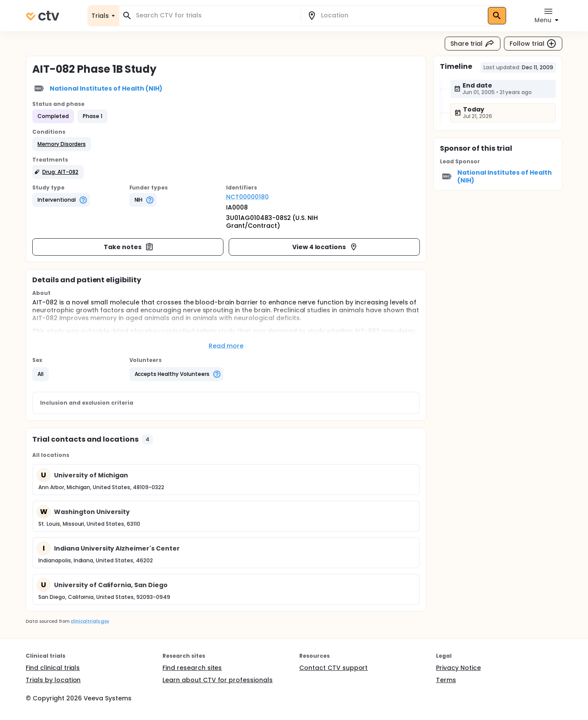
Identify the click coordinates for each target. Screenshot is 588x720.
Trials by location (53, 680)
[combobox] (215, 15)
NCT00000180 (247, 197)
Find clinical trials (53, 668)
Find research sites (192, 668)
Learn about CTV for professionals (218, 680)
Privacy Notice (458, 668)
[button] (62, 144)
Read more (226, 346)
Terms (446, 680)
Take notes (129, 247)
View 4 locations (325, 247)
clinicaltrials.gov (90, 621)
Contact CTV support (333, 668)
